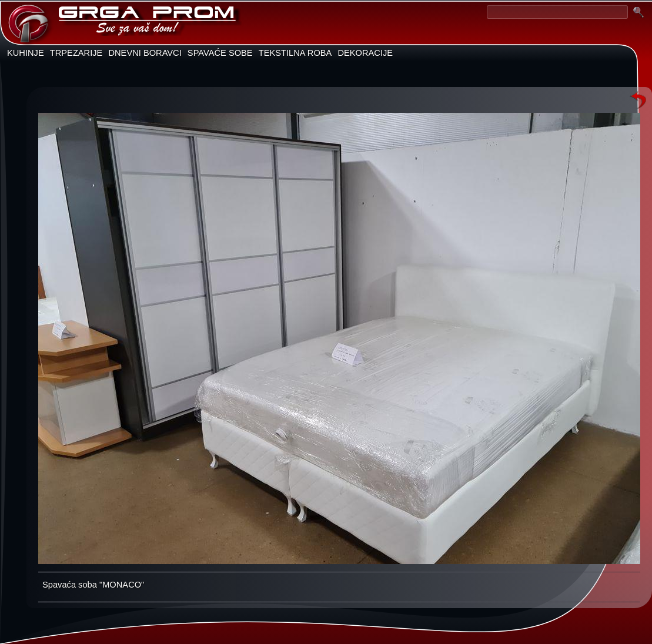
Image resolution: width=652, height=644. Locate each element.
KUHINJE (26, 53)
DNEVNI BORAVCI (145, 53)
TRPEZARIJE (76, 53)
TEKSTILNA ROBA (295, 53)
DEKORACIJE (365, 53)
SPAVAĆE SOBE (220, 53)
